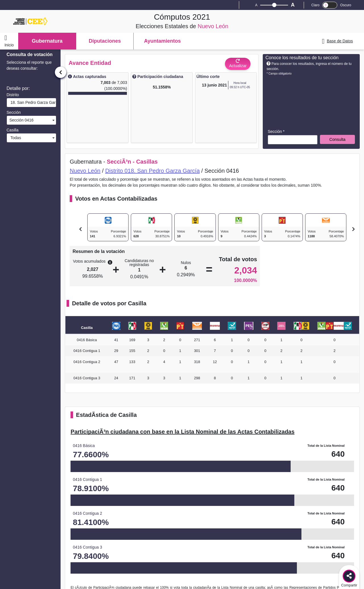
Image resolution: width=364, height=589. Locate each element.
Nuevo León (85, 171)
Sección (14, 112)
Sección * (276, 131)
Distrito (13, 95)
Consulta (337, 139)
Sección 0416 (21, 120)
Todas (15, 138)
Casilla (13, 130)
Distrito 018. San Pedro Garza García (152, 171)
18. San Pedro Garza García (32, 102)
